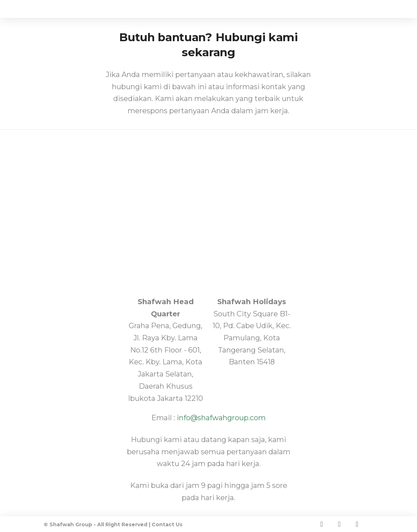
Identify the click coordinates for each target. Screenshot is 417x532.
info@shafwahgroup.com (221, 418)
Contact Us (167, 524)
